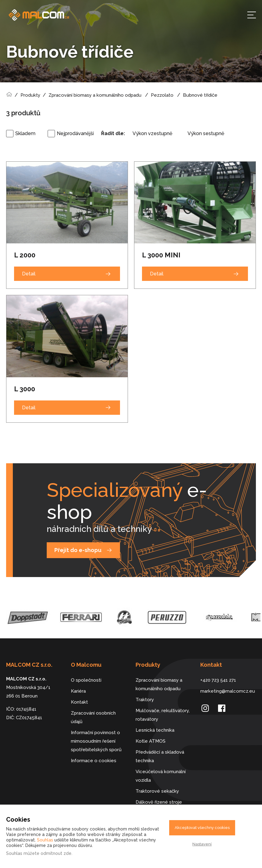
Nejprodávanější (75, 133)
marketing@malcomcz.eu (228, 691)
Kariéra (78, 691)
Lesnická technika (155, 730)
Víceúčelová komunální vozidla (161, 776)
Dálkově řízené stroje (159, 802)
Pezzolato (162, 95)
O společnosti (86, 680)
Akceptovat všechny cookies (202, 828)
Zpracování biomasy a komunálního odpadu (95, 95)
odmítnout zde (56, 853)
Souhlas (45, 840)
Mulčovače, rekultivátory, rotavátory (163, 715)
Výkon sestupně (206, 133)
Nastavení (202, 844)
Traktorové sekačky (157, 791)
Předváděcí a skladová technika (160, 756)
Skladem (25, 133)
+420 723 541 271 (218, 680)
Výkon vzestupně (152, 133)
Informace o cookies (94, 761)
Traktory (145, 700)
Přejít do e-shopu (78, 550)
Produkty (30, 95)
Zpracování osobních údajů (93, 717)
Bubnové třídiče (200, 95)
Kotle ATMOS (151, 741)
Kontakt (79, 702)
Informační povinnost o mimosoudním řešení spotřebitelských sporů (96, 741)
